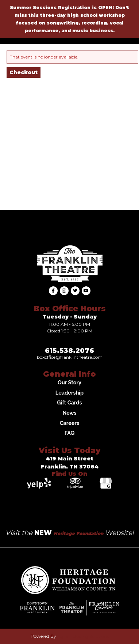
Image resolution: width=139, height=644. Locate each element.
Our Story (69, 382)
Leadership (69, 393)
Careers (70, 423)
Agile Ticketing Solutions (83, 636)
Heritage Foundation (78, 533)
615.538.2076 (69, 351)
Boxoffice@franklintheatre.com (70, 357)
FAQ (70, 433)
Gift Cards (69, 402)
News (69, 413)
